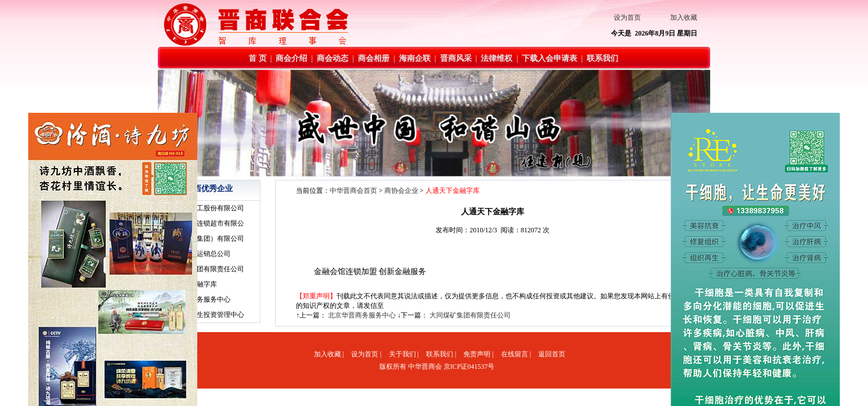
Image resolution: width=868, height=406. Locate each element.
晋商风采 (456, 58)
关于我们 (402, 354)
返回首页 (552, 354)
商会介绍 (291, 58)
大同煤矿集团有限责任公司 (470, 315)
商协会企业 (401, 191)
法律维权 (497, 58)
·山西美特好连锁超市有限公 (203, 223)
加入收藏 (684, 17)
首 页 (258, 58)
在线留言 (515, 354)
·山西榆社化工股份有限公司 (203, 208)
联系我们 (603, 58)
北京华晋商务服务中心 (362, 315)
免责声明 (477, 354)
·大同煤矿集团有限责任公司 (203, 269)
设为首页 (627, 17)
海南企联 (415, 58)
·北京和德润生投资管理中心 (203, 315)
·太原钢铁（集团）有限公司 (203, 239)
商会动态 (333, 58)
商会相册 (374, 58)
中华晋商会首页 (353, 191)
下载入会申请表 (550, 58)
